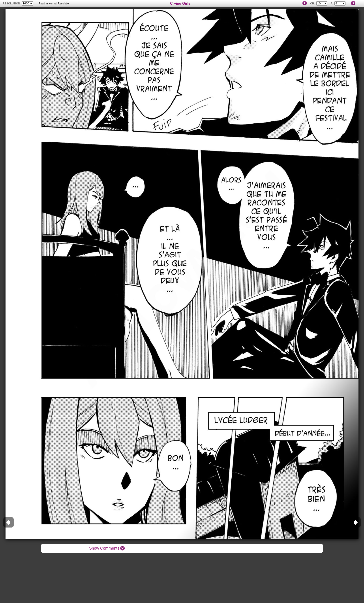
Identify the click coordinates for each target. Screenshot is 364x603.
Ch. (312, 4)
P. (332, 4)
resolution (12, 4)
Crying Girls (180, 3)
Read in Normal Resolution (54, 4)
